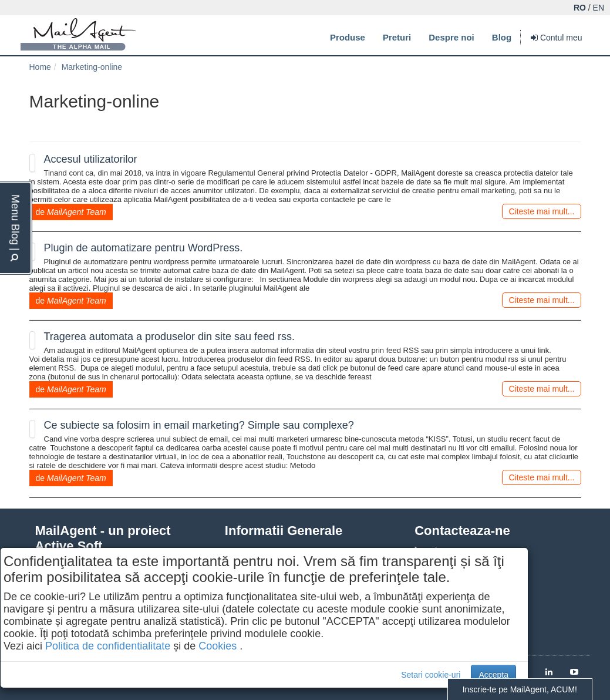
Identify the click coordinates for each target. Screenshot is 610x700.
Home (40, 67)
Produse (348, 37)
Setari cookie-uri (431, 675)
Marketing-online (92, 67)
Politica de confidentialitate (108, 646)
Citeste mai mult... (541, 211)
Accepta (493, 675)
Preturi (397, 37)
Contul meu (556, 38)
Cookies (218, 646)
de (71, 212)
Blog (502, 37)
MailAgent (78, 35)
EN (599, 8)
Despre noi (451, 37)
